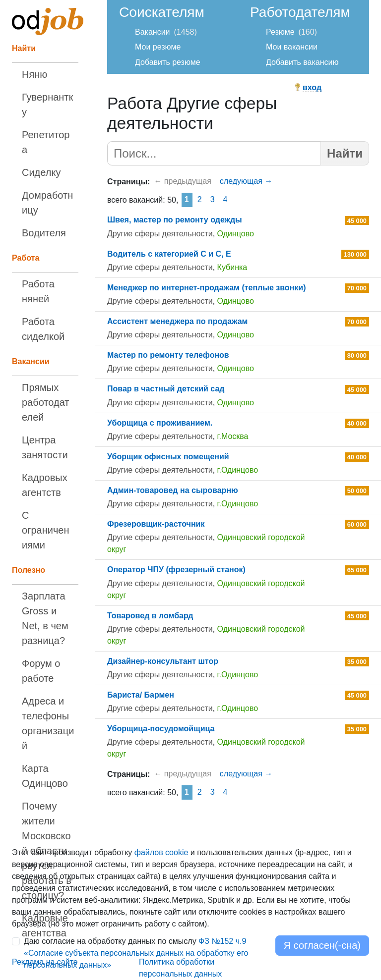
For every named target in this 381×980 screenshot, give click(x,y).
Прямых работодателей (46, 402)
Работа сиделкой (43, 329)
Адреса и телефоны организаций (48, 723)
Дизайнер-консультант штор (163, 661)
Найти (345, 153)
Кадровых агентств (45, 485)
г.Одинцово (238, 470)
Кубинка (232, 267)
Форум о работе (41, 671)
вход (312, 87)
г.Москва (233, 436)
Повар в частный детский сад (166, 389)
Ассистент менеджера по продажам (177, 321)
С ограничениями (45, 530)
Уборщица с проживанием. (160, 423)
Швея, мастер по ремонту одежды (175, 220)
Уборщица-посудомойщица (161, 729)
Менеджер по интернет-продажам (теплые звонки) (206, 288)
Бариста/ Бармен (141, 695)
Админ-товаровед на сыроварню (173, 490)
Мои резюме (158, 47)
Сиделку (41, 172)
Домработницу (47, 203)
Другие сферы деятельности (160, 234)
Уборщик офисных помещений (168, 457)
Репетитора (46, 142)
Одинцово (236, 234)
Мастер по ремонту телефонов (168, 355)
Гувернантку (47, 105)
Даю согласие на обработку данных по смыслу (136, 953)
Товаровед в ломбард (150, 616)
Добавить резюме (168, 62)
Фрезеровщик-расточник (156, 524)
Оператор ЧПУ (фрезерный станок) (176, 570)
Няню (34, 74)
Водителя (44, 233)
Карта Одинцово (45, 776)
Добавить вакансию (302, 62)
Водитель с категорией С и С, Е (169, 254)
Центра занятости (45, 447)
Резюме (280, 32)
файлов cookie (161, 852)
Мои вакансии (292, 47)
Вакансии (153, 32)
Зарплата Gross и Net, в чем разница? (45, 618)
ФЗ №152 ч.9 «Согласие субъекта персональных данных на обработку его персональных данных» (136, 953)
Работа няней (38, 291)
